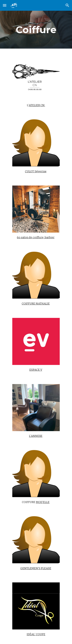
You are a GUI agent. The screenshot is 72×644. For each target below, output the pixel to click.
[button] (5, 5)
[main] (36, 30)
